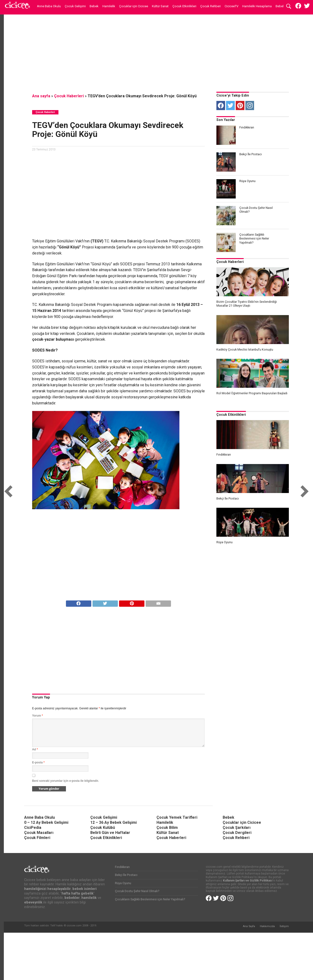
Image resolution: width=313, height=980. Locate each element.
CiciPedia (33, 828)
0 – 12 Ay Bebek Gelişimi (46, 822)
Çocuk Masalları (39, 833)
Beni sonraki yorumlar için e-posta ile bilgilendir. (66, 781)
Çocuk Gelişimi (75, 6)
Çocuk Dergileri (237, 833)
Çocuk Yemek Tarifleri (177, 817)
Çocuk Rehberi (210, 6)
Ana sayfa (41, 96)
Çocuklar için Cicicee (134, 6)
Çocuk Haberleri (69, 96)
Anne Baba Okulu (49, 6)
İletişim (284, 926)
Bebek (94, 6)
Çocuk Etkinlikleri (184, 6)
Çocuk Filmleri (37, 838)
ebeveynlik (33, 902)
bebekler (72, 898)
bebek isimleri (85, 889)
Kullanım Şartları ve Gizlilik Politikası (248, 881)
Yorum (38, 716)
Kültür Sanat (160, 6)
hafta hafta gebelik (78, 893)
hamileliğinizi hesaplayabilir (47, 889)
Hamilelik (109, 6)
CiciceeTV (231, 6)
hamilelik (89, 898)
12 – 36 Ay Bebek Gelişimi (114, 822)
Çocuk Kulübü (103, 828)
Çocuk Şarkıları (237, 828)
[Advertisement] (156, 52)
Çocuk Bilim (167, 828)
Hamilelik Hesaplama (257, 6)
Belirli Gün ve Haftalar (110, 833)
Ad (35, 749)
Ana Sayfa (249, 926)
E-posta (38, 762)
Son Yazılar (226, 120)
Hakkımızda (267, 926)
